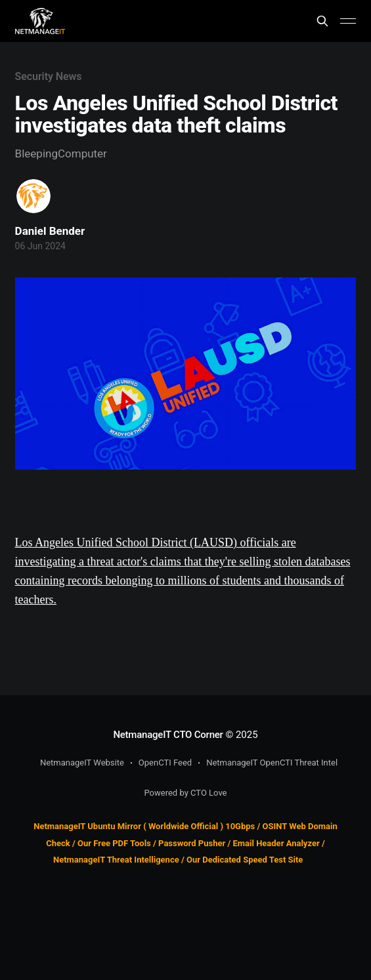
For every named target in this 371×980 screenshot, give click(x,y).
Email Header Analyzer (276, 843)
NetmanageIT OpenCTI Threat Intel (272, 763)
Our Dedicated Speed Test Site (245, 860)
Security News (49, 76)
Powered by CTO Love (186, 793)
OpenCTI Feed (165, 763)
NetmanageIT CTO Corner (168, 735)
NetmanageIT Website (82, 763)
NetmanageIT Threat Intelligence (116, 860)
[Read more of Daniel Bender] (33, 196)
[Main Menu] (348, 21)
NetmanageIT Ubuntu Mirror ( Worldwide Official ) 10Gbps (144, 826)
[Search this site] (322, 21)
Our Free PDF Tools (114, 843)
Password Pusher (192, 843)
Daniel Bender (50, 231)
